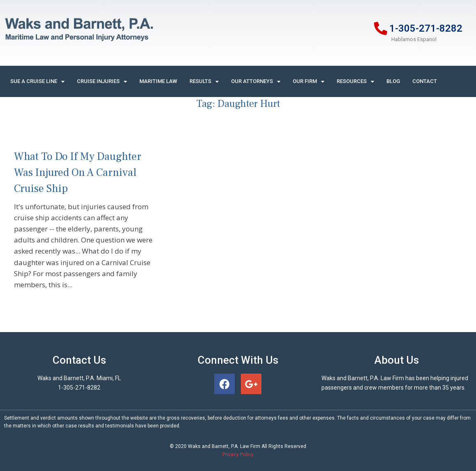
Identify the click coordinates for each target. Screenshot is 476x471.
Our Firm (308, 82)
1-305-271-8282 (426, 28)
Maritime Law (158, 81)
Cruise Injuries (102, 82)
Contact (425, 81)
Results (204, 82)
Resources (355, 82)
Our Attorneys (256, 82)
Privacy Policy (238, 455)
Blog (393, 81)
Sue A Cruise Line (37, 82)
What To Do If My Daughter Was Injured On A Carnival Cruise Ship (78, 173)
